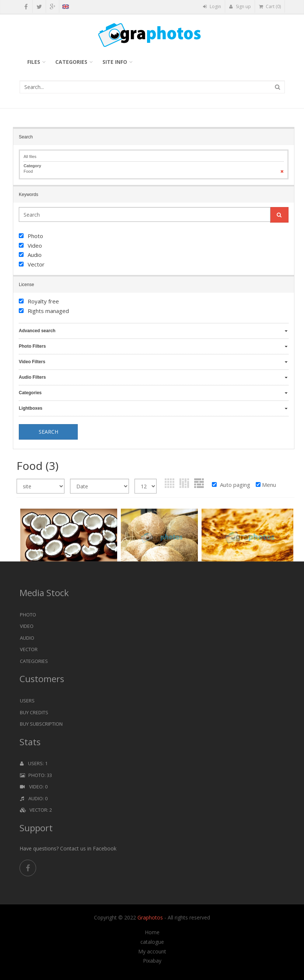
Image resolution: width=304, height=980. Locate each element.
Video (27, 626)
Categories (71, 62)
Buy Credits (34, 712)
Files (34, 62)
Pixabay (152, 961)
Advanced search (37, 331)
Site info (115, 62)
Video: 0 (34, 787)
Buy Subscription (41, 724)
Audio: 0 (34, 798)
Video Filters (32, 362)
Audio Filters (32, 377)
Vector (29, 649)
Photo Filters (32, 346)
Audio (27, 638)
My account (152, 952)
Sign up (240, 6)
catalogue (152, 942)
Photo (28, 615)
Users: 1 (34, 763)
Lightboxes (31, 408)
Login (212, 6)
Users (27, 701)
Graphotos (151, 917)
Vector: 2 (36, 810)
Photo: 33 (36, 775)
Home (152, 932)
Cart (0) (270, 6)
